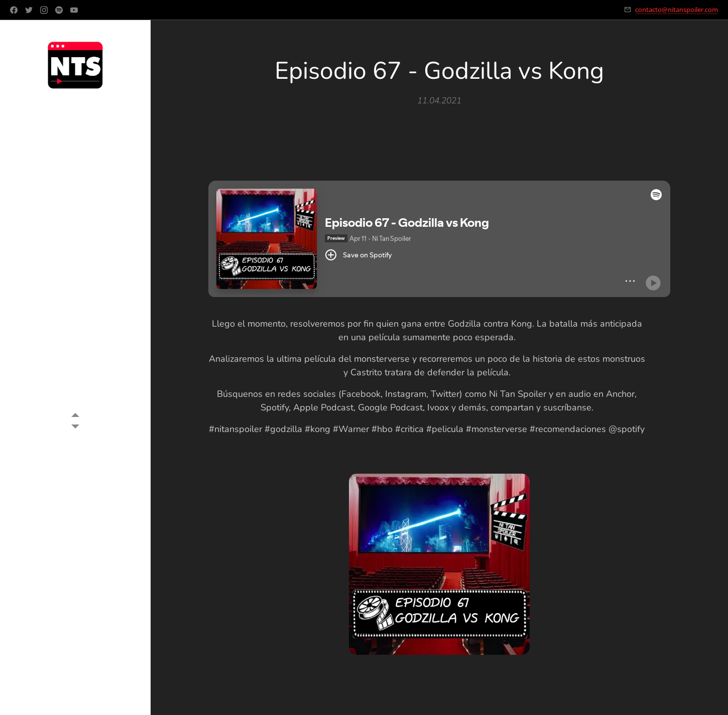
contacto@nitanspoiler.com (677, 10)
